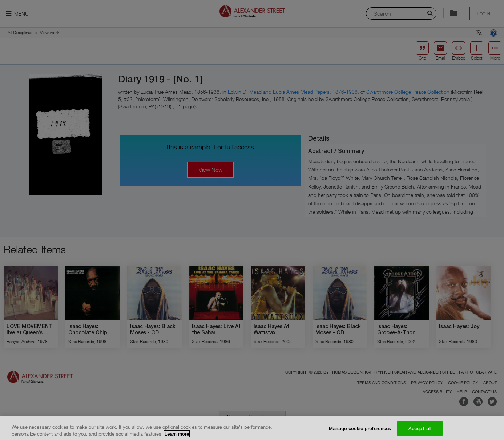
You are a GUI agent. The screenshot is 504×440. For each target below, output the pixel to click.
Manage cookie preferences (360, 431)
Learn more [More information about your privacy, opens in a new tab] (177, 437)
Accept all (420, 431)
